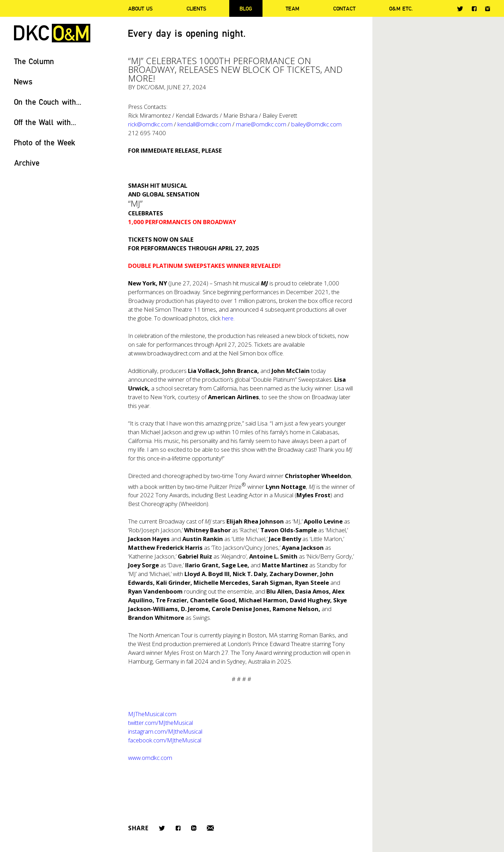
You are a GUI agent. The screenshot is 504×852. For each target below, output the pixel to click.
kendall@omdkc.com (204, 124)
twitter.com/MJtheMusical (160, 723)
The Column (34, 61)
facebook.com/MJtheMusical (165, 740)
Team (292, 8)
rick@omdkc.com (150, 124)
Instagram (488, 9)
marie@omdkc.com (261, 124)
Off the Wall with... (45, 122)
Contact (344, 8)
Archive (27, 163)
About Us (140, 8)
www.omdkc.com (150, 758)
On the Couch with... (48, 102)
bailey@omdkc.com (316, 124)
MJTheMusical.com (152, 714)
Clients (196, 8)
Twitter (460, 9)
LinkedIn (194, 828)
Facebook (474, 9)
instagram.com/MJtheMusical (165, 731)
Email (210, 828)
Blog (246, 8)
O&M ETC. (401, 8)
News (23, 81)
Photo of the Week (45, 142)
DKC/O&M (52, 33)
